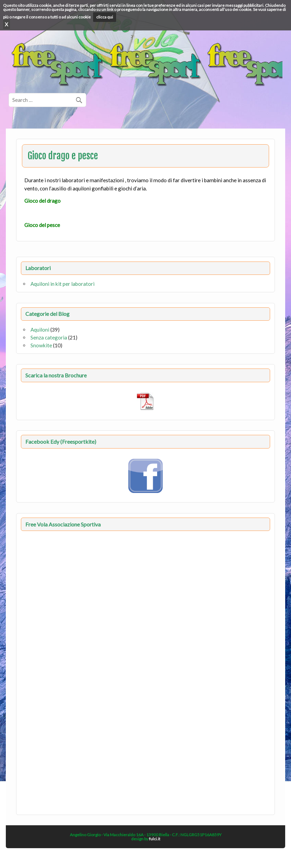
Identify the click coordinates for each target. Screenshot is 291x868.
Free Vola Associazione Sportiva (63, 524)
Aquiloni (40, 330)
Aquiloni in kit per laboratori (62, 284)
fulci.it (155, 839)
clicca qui (105, 17)
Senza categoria (49, 337)
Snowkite (41, 345)
